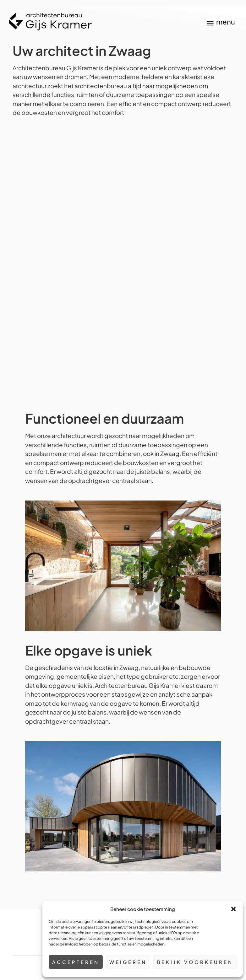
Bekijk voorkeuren (195, 962)
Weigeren (128, 962)
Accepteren (76, 962)
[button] (233, 909)
